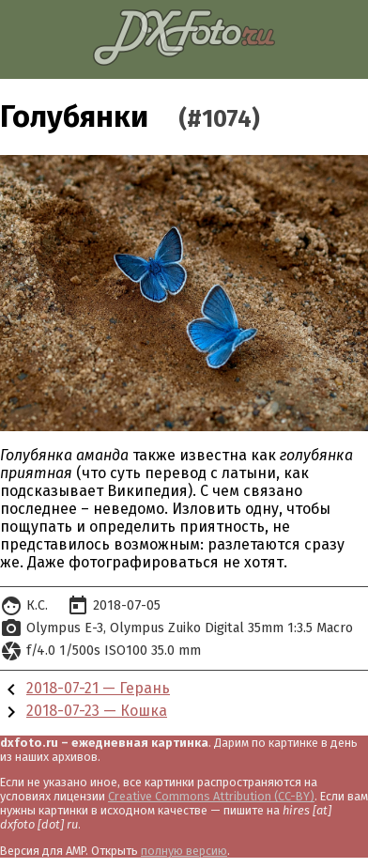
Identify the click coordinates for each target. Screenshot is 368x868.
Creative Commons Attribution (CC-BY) (211, 796)
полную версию (184, 851)
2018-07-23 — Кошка (97, 711)
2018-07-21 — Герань (98, 688)
